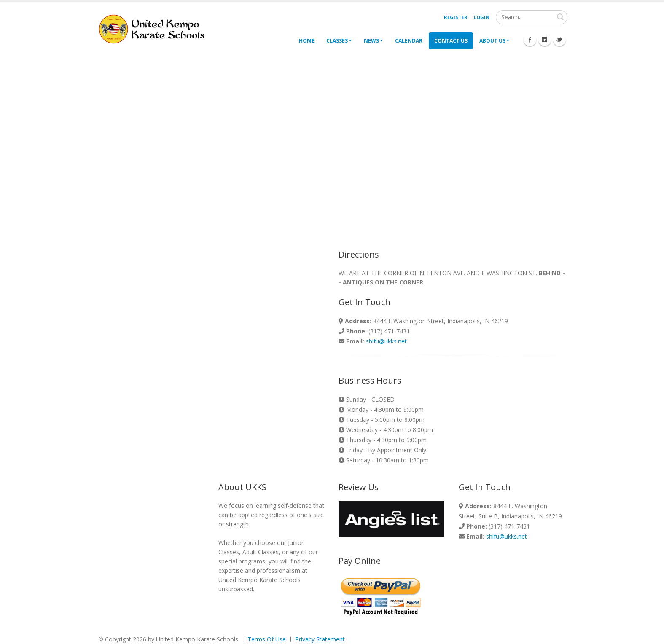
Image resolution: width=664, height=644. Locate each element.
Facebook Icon (530, 40)
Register (456, 17)
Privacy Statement (320, 639)
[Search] (532, 17)
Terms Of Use (267, 639)
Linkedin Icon (545, 40)
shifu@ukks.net (386, 341)
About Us (495, 41)
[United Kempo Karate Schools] (157, 28)
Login (482, 17)
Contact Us (451, 41)
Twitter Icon (559, 40)
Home (307, 41)
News (374, 41)
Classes (339, 41)
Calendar (409, 41)
